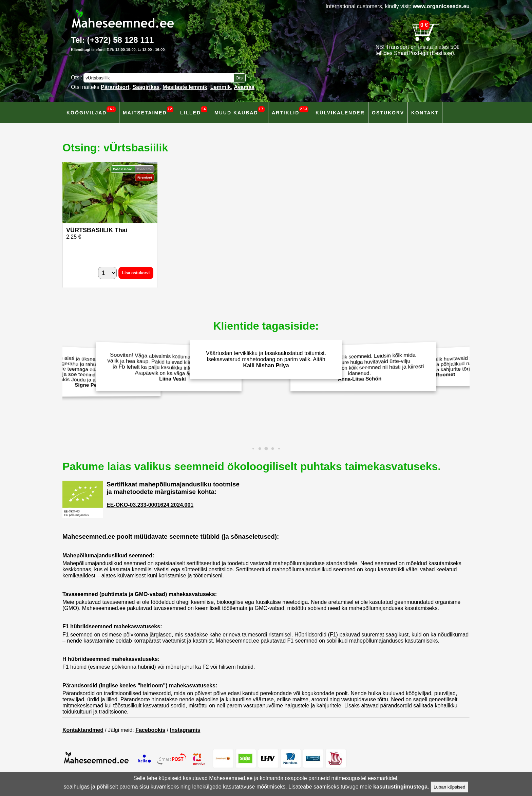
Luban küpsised (449, 787)
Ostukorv (388, 113)
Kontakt (425, 113)
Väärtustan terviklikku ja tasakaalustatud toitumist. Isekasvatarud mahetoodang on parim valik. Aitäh (266, 359)
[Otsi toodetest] (240, 78)
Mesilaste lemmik (185, 87)
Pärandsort (115, 87)
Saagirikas (146, 87)
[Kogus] (107, 273)
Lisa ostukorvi (136, 273)
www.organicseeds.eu (441, 6)
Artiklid (290, 111)
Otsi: (77, 78)
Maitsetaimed (148, 111)
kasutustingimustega (400, 787)
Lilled (194, 111)
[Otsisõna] (160, 78)
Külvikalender (340, 113)
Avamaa (244, 87)
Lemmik (221, 87)
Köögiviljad (91, 111)
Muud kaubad (240, 111)
